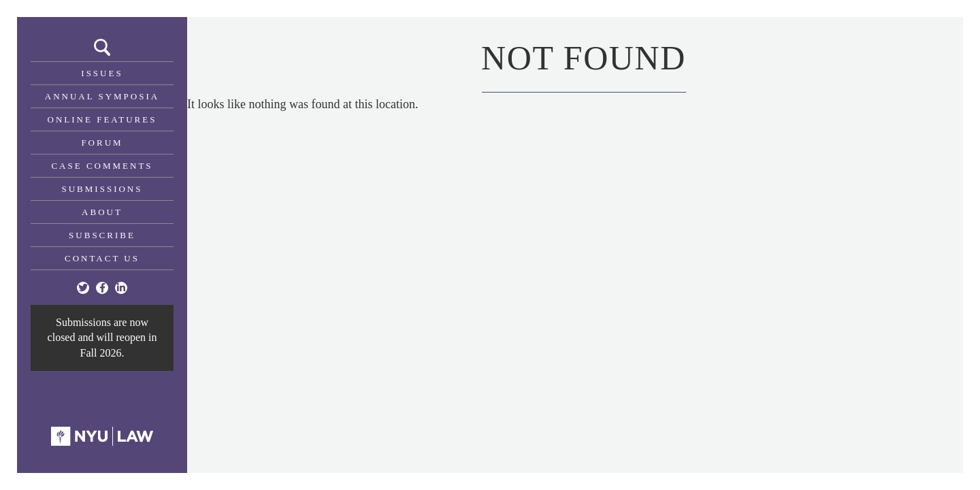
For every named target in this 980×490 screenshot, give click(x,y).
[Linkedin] (121, 288)
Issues (102, 73)
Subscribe (102, 235)
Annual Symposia (102, 96)
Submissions (102, 189)
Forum (102, 143)
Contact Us (102, 258)
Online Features (102, 119)
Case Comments (102, 166)
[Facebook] (102, 288)
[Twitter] (83, 288)
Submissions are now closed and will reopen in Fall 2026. (102, 338)
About (102, 212)
